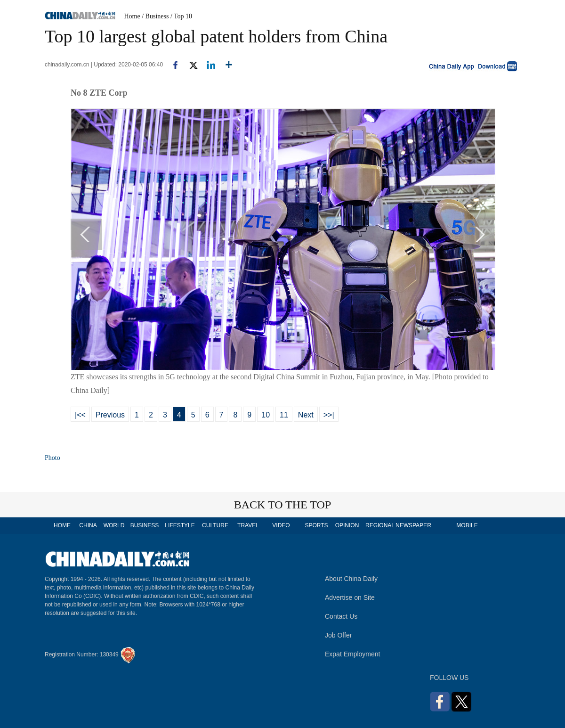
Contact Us (341, 616)
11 (284, 415)
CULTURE (215, 525)
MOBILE (467, 525)
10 (266, 415)
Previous (110, 415)
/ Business (155, 16)
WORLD (114, 525)
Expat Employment (353, 654)
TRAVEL (248, 525)
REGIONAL (380, 525)
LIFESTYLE (180, 525)
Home (132, 16)
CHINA (88, 525)
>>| (329, 415)
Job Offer (338, 635)
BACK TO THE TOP (283, 505)
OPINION (347, 525)
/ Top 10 (181, 16)
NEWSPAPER (413, 525)
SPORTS (316, 525)
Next (306, 415)
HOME (62, 525)
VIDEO (281, 525)
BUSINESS (145, 525)
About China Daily (351, 579)
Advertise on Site (350, 597)
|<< (80, 415)
